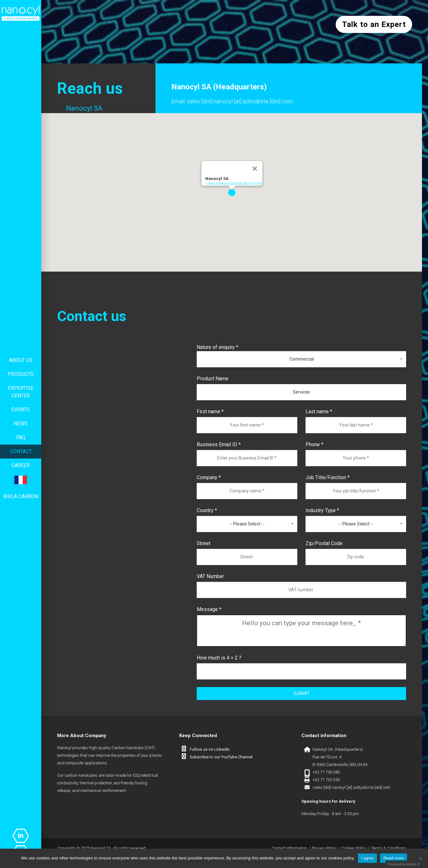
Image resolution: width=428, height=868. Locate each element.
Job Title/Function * (328, 477)
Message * (209, 609)
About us (21, 360)
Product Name (213, 379)
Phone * (314, 444)
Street (204, 543)
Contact (21, 451)
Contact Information (289, 848)
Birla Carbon (21, 496)
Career (21, 465)
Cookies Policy (354, 848)
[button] (232, 193)
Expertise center (21, 392)
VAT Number (210, 576)
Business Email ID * (219, 444)
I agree (367, 858)
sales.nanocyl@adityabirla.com (234, 183)
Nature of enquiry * (217, 347)
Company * (209, 477)
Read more (393, 858)
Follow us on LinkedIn (210, 749)
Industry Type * (322, 510)
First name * (210, 411)
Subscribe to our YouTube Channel (221, 757)
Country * (207, 510)
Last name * (319, 411)
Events (21, 410)
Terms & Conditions (389, 848)
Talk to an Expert (374, 24)
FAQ (21, 437)
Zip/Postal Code (324, 543)
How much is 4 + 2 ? (219, 658)
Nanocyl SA (84, 108)
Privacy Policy (324, 848)
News (21, 424)
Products (21, 374)
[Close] (255, 169)
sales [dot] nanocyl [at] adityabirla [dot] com (240, 101)
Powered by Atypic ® (404, 864)
